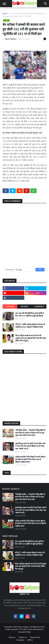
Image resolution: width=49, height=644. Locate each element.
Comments (39, 306)
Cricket (11, 14)
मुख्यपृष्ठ (5, 14)
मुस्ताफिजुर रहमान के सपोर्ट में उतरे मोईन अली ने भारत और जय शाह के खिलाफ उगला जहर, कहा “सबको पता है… (30, 446)
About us (12, 637)
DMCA (30, 640)
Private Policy (35, 637)
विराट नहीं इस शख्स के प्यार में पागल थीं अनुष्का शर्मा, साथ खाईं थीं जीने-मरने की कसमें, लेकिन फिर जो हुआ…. (31, 338)
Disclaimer (20, 640)
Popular (10, 306)
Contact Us (23, 637)
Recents (24, 306)
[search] (19, 270)
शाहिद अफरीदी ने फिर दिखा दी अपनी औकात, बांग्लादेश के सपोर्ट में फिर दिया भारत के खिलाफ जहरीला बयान (31, 459)
